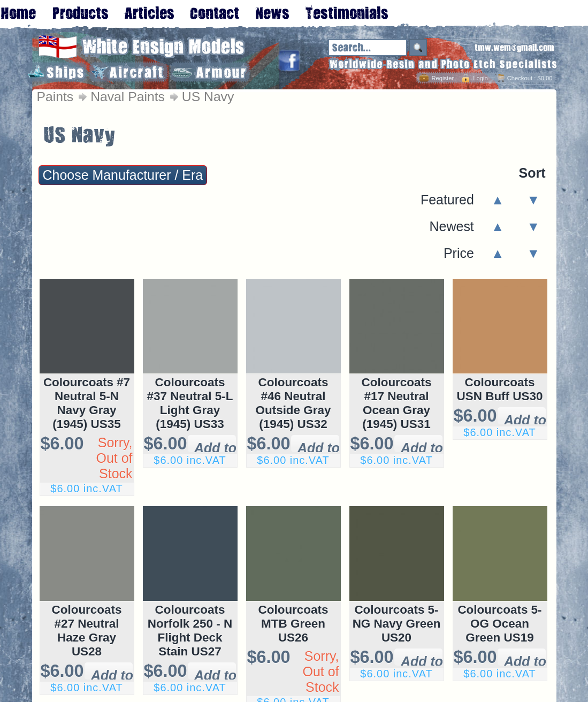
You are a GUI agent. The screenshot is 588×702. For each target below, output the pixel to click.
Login (480, 78)
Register (442, 78)
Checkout (520, 78)
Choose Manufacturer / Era (123, 175)
